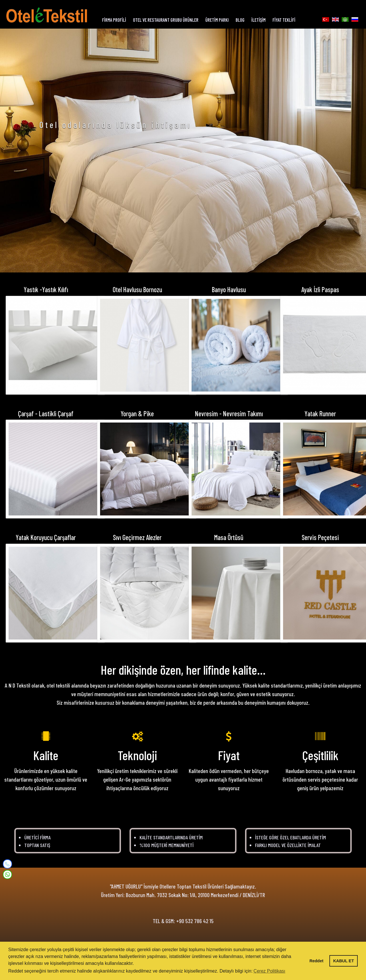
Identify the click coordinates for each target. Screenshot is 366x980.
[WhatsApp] (7, 874)
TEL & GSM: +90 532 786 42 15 (183, 923)
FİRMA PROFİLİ (114, 20)
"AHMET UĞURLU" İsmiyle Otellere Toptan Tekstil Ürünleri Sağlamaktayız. (183, 889)
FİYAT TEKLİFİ (284, 20)
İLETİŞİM (258, 20)
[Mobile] (7, 864)
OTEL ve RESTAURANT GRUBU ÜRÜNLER (166, 20)
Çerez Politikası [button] (269, 971)
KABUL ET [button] (344, 961)
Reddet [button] (316, 961)
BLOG (240, 20)
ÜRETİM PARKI (217, 20)
